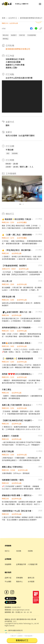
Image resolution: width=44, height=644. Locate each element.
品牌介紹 (8, 578)
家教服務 (19, 578)
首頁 (4, 18)
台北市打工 (13, 18)
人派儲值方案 (33, 564)
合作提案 (31, 581)
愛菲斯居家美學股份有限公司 (32, 18)
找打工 (7, 551)
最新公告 (31, 578)
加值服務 (8, 564)
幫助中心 (19, 581)
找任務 (19, 551)
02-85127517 (16, 607)
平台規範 (8, 581)
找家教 (30, 551)
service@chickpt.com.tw (21, 610)
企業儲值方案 (21, 564)
